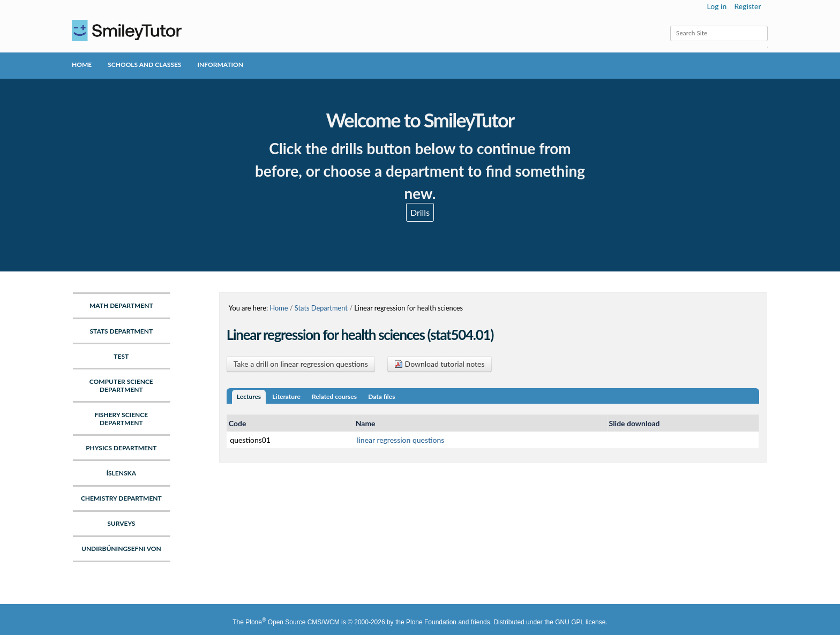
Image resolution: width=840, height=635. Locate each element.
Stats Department (321, 308)
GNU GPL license (580, 622)
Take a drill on (301, 364)
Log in (717, 6)
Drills (420, 212)
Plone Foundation (431, 622)
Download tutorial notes (440, 364)
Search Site (670, 25)
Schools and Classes (144, 65)
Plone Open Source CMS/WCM (292, 622)
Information (220, 65)
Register (747, 6)
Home (82, 65)
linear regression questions (400, 440)
